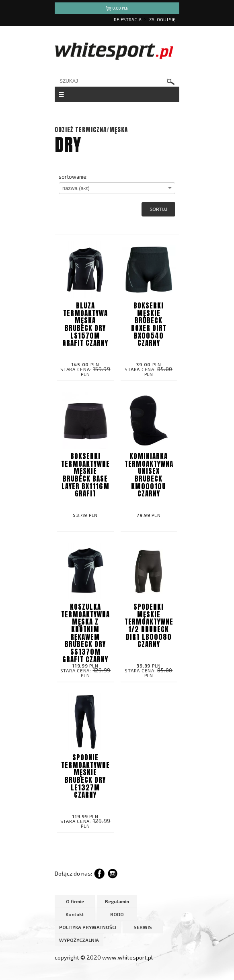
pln (117, 9)
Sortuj (158, 209)
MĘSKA (119, 130)
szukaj (171, 82)
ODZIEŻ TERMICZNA (81, 130)
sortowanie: (73, 177)
